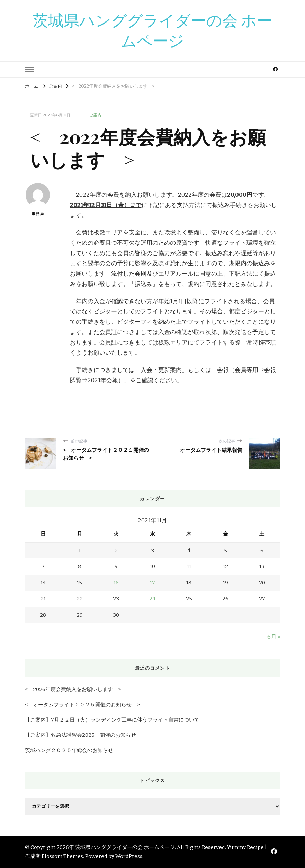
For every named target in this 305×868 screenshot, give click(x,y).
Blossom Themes (62, 856)
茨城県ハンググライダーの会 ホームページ (152, 31)
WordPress (129, 856)
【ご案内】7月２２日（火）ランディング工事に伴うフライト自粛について (112, 720)
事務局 (38, 199)
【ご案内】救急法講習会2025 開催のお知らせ (80, 735)
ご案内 (96, 115)
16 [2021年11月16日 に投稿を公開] (116, 583)
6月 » (274, 637)
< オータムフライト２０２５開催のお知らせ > (82, 705)
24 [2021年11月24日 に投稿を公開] (152, 599)
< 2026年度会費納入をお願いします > (73, 689)
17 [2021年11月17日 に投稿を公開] (152, 583)
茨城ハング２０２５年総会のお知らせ (69, 750)
